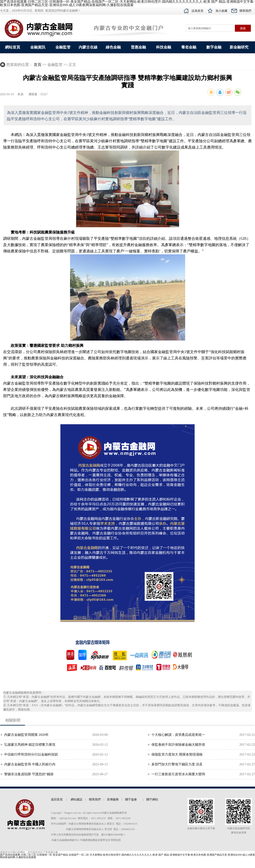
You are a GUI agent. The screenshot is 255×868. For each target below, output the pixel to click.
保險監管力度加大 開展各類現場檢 (177, 754)
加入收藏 (221, 11)
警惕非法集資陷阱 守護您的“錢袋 (29, 774)
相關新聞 (13, 720)
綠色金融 (113, 47)
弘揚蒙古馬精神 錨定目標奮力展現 (30, 745)
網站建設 (76, 799)
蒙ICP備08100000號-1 (113, 835)
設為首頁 (198, 11)
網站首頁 (13, 47)
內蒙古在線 (88, 47)
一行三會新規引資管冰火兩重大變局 (178, 774)
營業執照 (116, 840)
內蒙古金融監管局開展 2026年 (26, 735)
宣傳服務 (113, 799)
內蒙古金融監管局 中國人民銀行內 (30, 764)
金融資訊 (38, 47)
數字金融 (214, 47)
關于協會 (131, 799)
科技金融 (164, 47)
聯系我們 (245, 11)
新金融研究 (239, 47)
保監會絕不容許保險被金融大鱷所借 (178, 745)
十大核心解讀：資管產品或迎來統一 (178, 735)
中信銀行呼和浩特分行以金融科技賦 (31, 754)
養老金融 (189, 47)
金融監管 (63, 47)
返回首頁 (58, 799)
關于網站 (152, 799)
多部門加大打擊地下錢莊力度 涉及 (177, 764)
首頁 (38, 65)
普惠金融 (138, 47)
